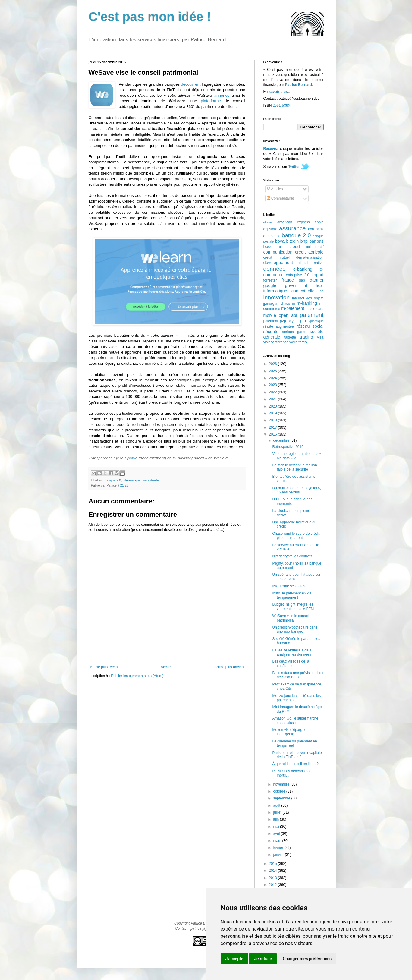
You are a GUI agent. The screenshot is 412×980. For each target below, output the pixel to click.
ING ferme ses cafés (289, 586)
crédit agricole (309, 252)
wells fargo (298, 342)
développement (278, 263)
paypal (293, 321)
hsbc (320, 286)
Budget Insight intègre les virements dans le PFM (293, 607)
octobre (280, 791)
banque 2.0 (113, 480)
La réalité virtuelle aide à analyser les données (292, 652)
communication (278, 252)
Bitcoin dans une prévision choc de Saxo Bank (298, 675)
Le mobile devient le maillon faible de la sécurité (294, 467)
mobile (270, 315)
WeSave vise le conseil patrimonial (291, 618)
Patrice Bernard (299, 85)
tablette (290, 337)
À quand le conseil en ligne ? (295, 764)
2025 (273, 371)
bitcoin (293, 241)
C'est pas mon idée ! (150, 17)
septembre (282, 798)
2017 (273, 427)
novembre (282, 784)
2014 (273, 871)
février (279, 848)
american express (294, 222)
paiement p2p (275, 321)
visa (320, 337)
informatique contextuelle (141, 480)
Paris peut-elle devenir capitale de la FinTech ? (297, 755)
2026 (273, 364)
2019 (273, 413)
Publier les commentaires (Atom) (137, 676)
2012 (273, 885)
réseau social (310, 326)
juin (276, 819)
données (275, 269)
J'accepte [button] (234, 959)
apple (319, 222)
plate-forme (211, 101)
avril (277, 833)
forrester (270, 280)
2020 (273, 406)
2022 (273, 392)
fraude (288, 280)
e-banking (303, 269)
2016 (273, 434)
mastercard (314, 309)
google (270, 285)
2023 (273, 385)
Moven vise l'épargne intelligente (289, 732)
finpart (318, 275)
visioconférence (276, 342)
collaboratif (315, 247)
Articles (275, 189)
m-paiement (293, 308)
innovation (277, 297)
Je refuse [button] (263, 959)
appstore (270, 229)
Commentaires (281, 198)
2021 (273, 399)
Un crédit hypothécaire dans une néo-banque (295, 629)
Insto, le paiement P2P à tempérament (292, 595)
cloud (294, 247)
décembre (282, 440)
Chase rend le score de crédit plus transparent (296, 536)
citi (281, 247)
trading (307, 337)
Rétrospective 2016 (288, 447)
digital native (311, 263)
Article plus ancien (229, 667)
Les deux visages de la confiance (291, 663)
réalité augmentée (279, 326)
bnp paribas (312, 241)
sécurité (271, 332)
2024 (273, 378)
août (277, 805)
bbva (280, 241)
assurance (292, 228)
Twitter (294, 167)
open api (288, 315)
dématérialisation (310, 257)
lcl (293, 304)
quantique (316, 321)
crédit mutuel (277, 257)
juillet (278, 812)
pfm (304, 321)
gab (302, 280)
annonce (222, 95)
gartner (317, 280)
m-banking (307, 303)
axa (311, 229)
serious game (294, 332)
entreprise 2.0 (298, 275)
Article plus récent (104, 667)
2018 (273, 420)
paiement (312, 315)
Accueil (167, 667)
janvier (279, 855)
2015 (273, 864)
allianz (268, 222)
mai (277, 827)
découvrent (191, 84)
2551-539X (282, 106)
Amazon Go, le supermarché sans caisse (295, 720)
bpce (268, 247)
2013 (273, 878)
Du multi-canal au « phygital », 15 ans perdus (296, 490)
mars (278, 841)
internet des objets (308, 298)
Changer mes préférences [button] (307, 959)
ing (321, 291)
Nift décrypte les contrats (292, 556)
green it (296, 285)
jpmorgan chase (277, 304)
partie (132, 458)
